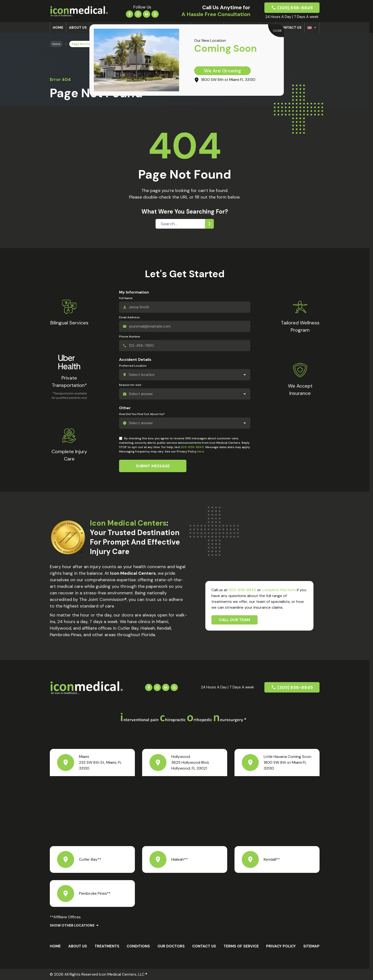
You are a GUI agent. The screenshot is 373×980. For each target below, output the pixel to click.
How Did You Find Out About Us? (142, 414)
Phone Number (130, 337)
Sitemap (311, 946)
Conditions (138, 946)
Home (58, 27)
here (201, 451)
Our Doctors (171, 946)
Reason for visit (130, 385)
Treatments (107, 946)
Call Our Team (234, 620)
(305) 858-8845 (295, 8)
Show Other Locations (72, 925)
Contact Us (290, 27)
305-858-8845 (192, 447)
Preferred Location (133, 366)
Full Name (126, 298)
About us (78, 27)
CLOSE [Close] (277, 31)
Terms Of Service (241, 946)
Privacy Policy (281, 946)
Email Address (129, 317)
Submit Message (153, 466)
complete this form (279, 590)
